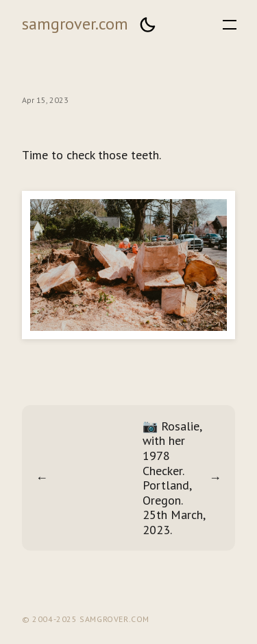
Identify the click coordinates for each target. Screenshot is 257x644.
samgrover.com (75, 24)
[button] (147, 25)
